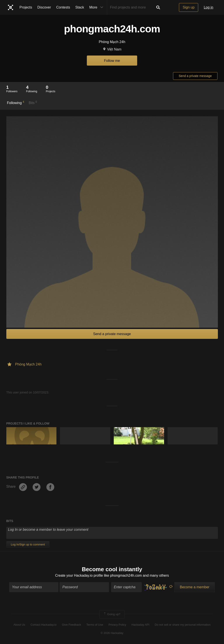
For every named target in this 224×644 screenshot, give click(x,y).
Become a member (195, 587)
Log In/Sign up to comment (28, 544)
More (97, 7)
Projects (26, 7)
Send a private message (195, 76)
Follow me (112, 61)
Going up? (112, 614)
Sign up (189, 7)
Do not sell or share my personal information (183, 625)
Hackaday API (140, 625)
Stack (80, 7)
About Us (19, 625)
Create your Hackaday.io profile (79, 576)
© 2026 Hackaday (112, 633)
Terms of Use (95, 625)
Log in (208, 7)
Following (16, 103)
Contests (63, 7)
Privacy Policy (117, 625)
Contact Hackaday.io (44, 625)
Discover (44, 7)
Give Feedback (71, 625)
